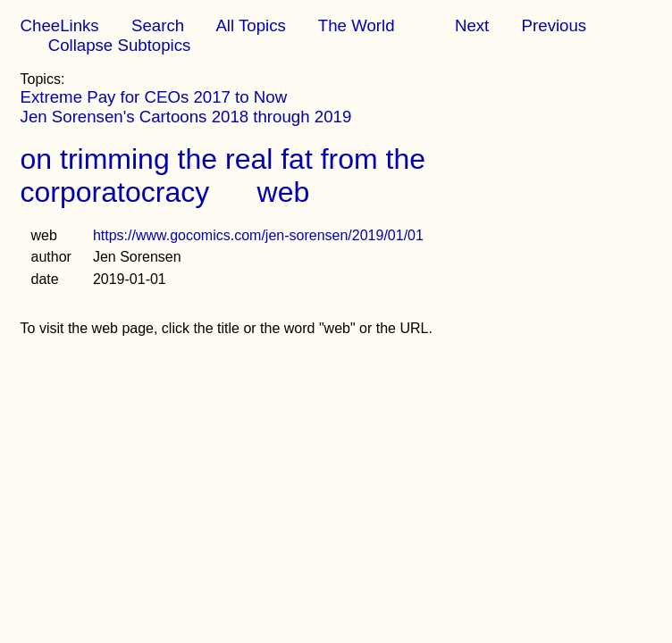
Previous (554, 25)
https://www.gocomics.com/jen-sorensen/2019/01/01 (258, 235)
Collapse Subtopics (120, 45)
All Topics (250, 25)
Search (158, 25)
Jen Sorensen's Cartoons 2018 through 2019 (186, 117)
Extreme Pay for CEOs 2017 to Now (154, 97)
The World (357, 25)
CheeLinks (60, 25)
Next (472, 25)
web (284, 192)
